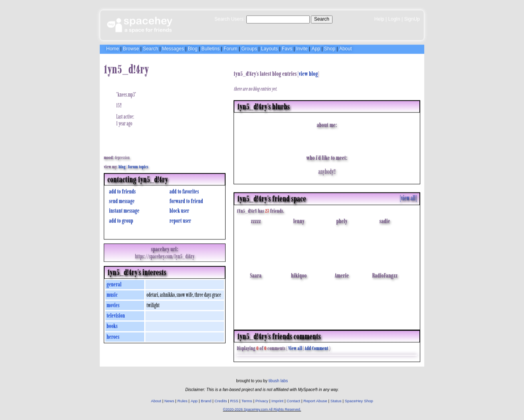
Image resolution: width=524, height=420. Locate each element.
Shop (330, 48)
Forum (231, 48)
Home (113, 48)
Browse (131, 48)
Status (336, 400)
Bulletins (211, 48)
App (316, 48)
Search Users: (230, 18)
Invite (302, 48)
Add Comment (317, 346)
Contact (294, 400)
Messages (173, 48)
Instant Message (123, 209)
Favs (287, 48)
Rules (182, 400)
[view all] (408, 196)
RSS (234, 400)
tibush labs (278, 380)
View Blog (308, 72)
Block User (178, 209)
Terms (247, 400)
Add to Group (120, 219)
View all (295, 346)
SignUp (412, 18)
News (169, 400)
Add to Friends (121, 190)
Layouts (270, 48)
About (346, 48)
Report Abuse (315, 400)
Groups (249, 48)
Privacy (262, 400)
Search (322, 18)
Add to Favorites (183, 190)
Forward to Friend (185, 199)
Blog (193, 48)
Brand (206, 400)
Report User (179, 219)
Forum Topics (138, 165)
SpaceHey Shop (359, 400)
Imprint (278, 400)
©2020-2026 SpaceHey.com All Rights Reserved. (262, 408)
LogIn (394, 18)
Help (379, 18)
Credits (221, 400)
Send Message (121, 199)
